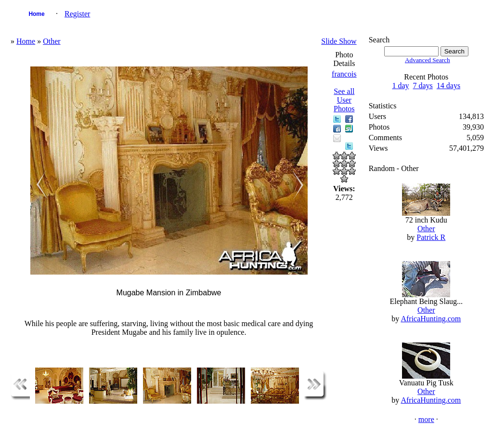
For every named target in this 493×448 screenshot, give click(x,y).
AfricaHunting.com (431, 319)
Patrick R (431, 237)
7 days (423, 86)
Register (77, 14)
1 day (400, 86)
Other (52, 41)
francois (344, 74)
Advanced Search (428, 60)
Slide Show (339, 41)
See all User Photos (344, 100)
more (426, 419)
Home (36, 14)
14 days (448, 86)
